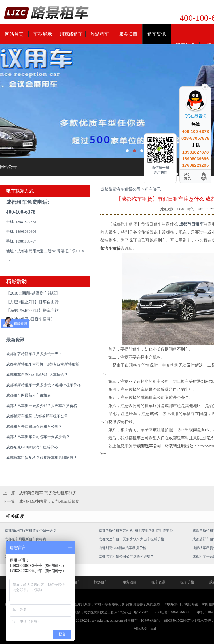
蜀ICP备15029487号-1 (180, 620)
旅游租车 (100, 34)
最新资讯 (15, 340)
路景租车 (131, 620)
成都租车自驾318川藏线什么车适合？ (37, 375)
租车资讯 (157, 34)
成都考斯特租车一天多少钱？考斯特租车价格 (43, 385)
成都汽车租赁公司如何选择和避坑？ (126, 556)
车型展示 (43, 34)
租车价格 (187, 582)
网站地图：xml (145, 628)
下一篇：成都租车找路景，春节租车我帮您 (41, 502)
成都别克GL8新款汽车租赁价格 (32, 447)
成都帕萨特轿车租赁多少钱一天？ (34, 354)
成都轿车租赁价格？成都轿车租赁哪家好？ (42, 458)
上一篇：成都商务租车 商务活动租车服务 (40, 493)
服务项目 (128, 34)
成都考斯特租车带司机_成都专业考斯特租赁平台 (46, 364)
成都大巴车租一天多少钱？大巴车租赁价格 (42, 406)
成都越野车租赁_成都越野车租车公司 (37, 416)
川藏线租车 (71, 34)
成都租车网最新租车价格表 (29, 395)
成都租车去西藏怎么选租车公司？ (34, 426)
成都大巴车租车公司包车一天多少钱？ (38, 437)
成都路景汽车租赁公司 (120, 189)
